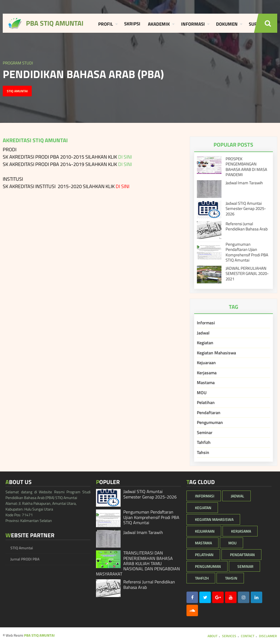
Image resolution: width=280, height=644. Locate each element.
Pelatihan (206, 402)
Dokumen (227, 24)
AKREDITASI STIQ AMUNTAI (35, 140)
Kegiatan (205, 343)
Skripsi (132, 24)
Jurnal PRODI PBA (25, 559)
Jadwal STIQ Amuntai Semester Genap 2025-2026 (246, 209)
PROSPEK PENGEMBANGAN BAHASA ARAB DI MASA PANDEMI (246, 167)
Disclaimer (268, 636)
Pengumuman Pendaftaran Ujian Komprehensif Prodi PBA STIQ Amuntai (247, 252)
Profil (106, 24)
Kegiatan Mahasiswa (216, 353)
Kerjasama (207, 373)
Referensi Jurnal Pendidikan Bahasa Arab (247, 226)
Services (229, 636)
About (212, 636)
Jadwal (203, 333)
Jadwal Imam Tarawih (244, 183)
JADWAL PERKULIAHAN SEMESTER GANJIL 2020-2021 (247, 274)
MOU (202, 393)
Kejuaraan (206, 363)
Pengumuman (210, 422)
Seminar (205, 432)
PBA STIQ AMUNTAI (39, 635)
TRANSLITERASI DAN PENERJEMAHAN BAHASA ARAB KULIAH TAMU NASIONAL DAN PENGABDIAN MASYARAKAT (138, 563)
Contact (248, 636)
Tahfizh (204, 442)
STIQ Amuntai (17, 91)
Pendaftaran (209, 412)
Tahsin (203, 452)
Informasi (193, 24)
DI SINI (125, 157)
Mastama (206, 382)
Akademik (159, 24)
